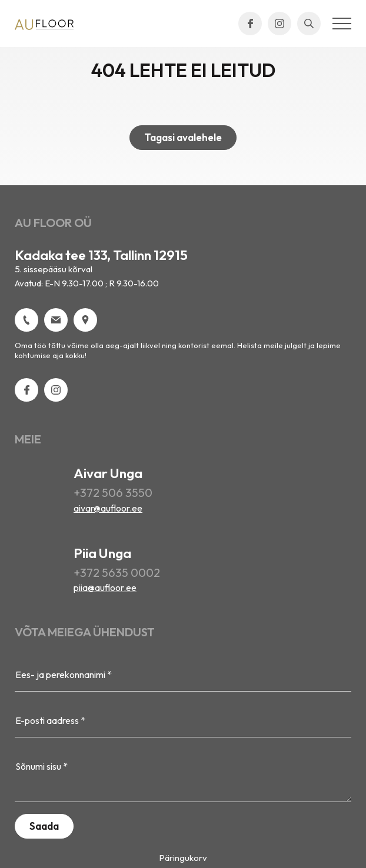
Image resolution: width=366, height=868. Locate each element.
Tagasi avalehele (183, 137)
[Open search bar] (309, 24)
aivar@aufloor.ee (108, 508)
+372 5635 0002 (117, 572)
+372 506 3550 (113, 493)
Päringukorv (183, 858)
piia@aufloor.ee (105, 587)
